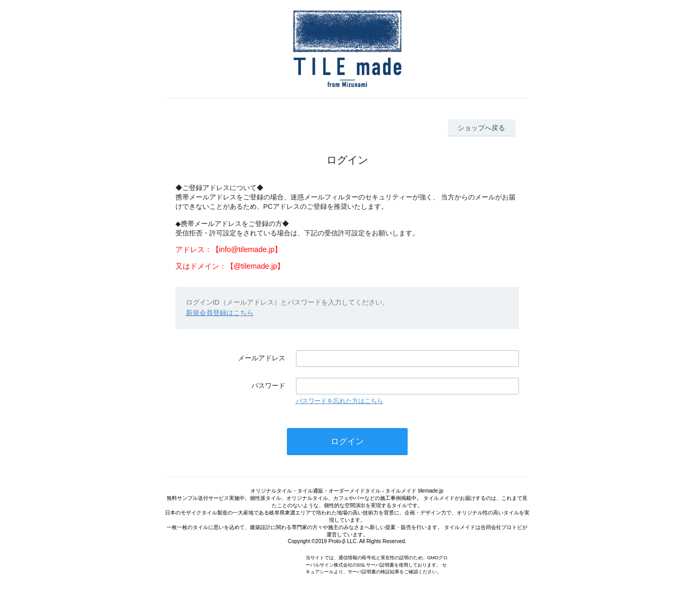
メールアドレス (262, 358)
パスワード (268, 386)
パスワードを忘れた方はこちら (339, 401)
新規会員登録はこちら (220, 313)
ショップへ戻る (481, 128)
